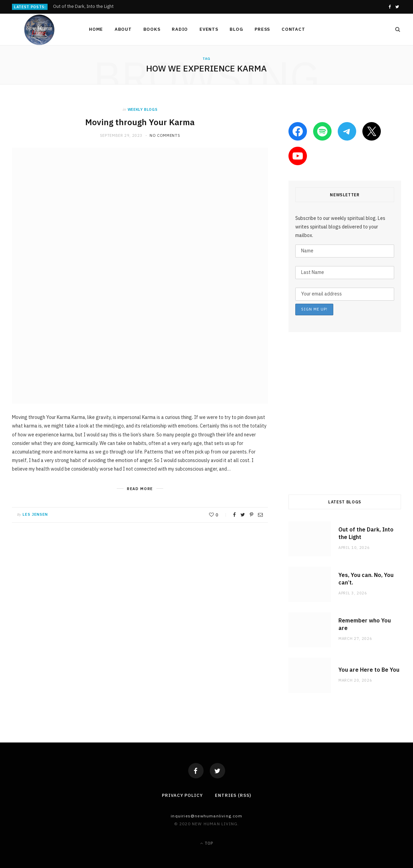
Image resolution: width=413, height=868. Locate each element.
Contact (293, 29)
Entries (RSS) (233, 795)
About (123, 29)
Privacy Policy (182, 795)
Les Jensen (35, 514)
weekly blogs (143, 109)
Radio (180, 29)
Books (152, 29)
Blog (236, 29)
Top (207, 843)
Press (262, 29)
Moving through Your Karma (140, 122)
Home (96, 29)
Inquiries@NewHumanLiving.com (206, 816)
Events (209, 29)
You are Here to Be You (369, 670)
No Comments (165, 135)
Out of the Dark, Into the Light (83, 6)
